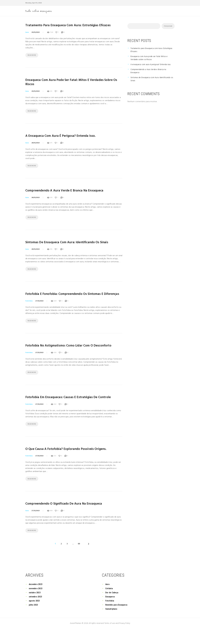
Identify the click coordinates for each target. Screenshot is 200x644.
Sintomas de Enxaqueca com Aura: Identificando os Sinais (72, 247)
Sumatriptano (112, 624)
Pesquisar (168, 27)
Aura (27, 33)
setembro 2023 (36, 612)
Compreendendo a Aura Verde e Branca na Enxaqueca (69, 194)
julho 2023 (34, 620)
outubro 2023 (35, 608)
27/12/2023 (39, 310)
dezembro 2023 (36, 600)
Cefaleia (109, 604)
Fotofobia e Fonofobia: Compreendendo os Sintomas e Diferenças (68, 301)
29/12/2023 (36, 33)
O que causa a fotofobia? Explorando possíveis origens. (70, 461)
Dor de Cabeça (112, 608)
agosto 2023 (35, 616)
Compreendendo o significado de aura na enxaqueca (68, 517)
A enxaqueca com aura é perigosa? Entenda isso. (64, 139)
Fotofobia (29, 310)
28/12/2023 (36, 145)
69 (79, 557)
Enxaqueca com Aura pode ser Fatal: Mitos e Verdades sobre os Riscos (69, 84)
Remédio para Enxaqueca (117, 620)
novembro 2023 (36, 604)
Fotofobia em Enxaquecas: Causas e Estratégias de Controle (73, 409)
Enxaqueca (110, 612)
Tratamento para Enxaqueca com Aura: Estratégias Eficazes (73, 26)
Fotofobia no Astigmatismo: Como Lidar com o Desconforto (73, 356)
